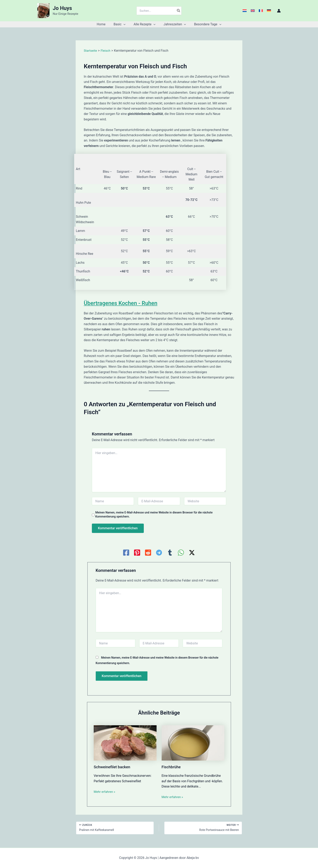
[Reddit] (148, 553)
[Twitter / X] (192, 553)
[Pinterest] (137, 553)
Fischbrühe (172, 767)
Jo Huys (62, 8)
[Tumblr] (170, 553)
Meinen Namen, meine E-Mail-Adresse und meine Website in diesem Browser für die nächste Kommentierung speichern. (154, 514)
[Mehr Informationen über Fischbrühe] (193, 743)
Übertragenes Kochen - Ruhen (125, 303)
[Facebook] (126, 553)
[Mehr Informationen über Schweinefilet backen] (125, 743)
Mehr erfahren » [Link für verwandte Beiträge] (105, 791)
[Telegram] (159, 553)
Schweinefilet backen (113, 767)
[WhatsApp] (181, 553)
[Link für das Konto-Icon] (279, 11)
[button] (125, 24)
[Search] (179, 11)
